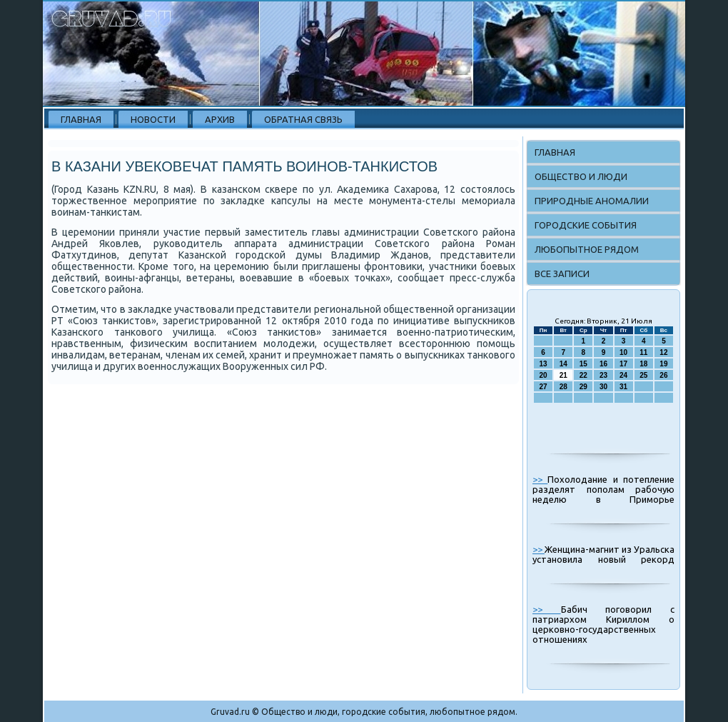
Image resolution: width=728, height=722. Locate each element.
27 (544, 387)
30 (603, 387)
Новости (153, 119)
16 (603, 364)
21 (563, 375)
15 (583, 364)
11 (643, 352)
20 (544, 375)
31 (623, 387)
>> (540, 479)
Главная (81, 119)
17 (623, 364)
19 (663, 364)
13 (544, 364)
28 (563, 387)
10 (623, 352)
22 (583, 375)
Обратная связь (303, 119)
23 (603, 375)
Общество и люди (581, 176)
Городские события (586, 225)
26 (663, 375)
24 (623, 375)
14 (563, 364)
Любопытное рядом (587, 249)
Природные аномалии (592, 201)
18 (643, 364)
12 (663, 352)
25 (643, 375)
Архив (220, 119)
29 (583, 387)
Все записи (562, 274)
